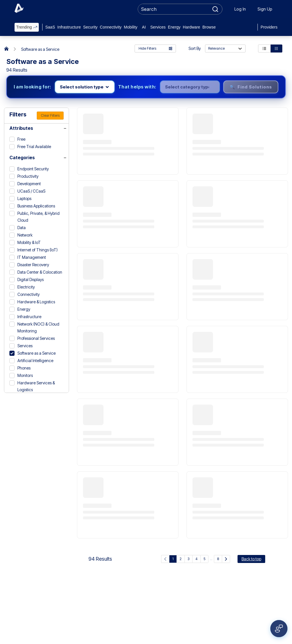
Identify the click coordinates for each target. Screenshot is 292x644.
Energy (174, 27)
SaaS (50, 27)
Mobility (130, 27)
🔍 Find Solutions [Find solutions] (251, 87)
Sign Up (265, 9)
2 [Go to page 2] (181, 559)
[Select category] (190, 87)
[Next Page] (226, 559)
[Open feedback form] (279, 629)
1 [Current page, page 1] (173, 559)
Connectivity (111, 27)
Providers (269, 27)
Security (90, 27)
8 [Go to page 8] (218, 559)
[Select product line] (85, 87)
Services (158, 27)
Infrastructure (69, 27)
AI (144, 27)
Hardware (191, 27)
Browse (209, 27)
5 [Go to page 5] (204, 559)
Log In (240, 9)
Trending (27, 27)
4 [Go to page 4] (196, 559)
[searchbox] (174, 9)
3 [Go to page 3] (188, 559)
